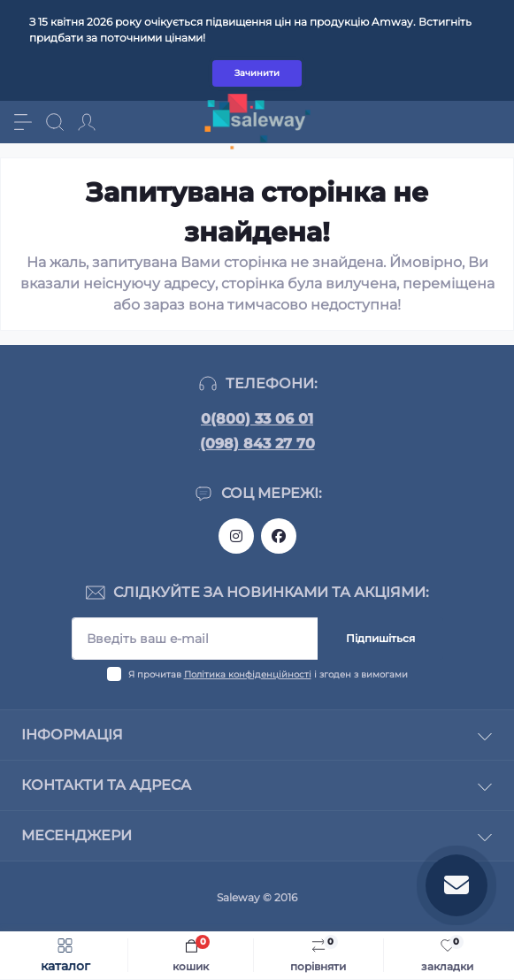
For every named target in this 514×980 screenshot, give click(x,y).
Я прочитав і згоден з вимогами (268, 674)
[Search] (55, 122)
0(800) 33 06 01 (257, 419)
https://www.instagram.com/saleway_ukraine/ (236, 536)
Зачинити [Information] (257, 73)
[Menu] (23, 122)
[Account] (87, 122)
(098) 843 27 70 (257, 444)
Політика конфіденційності (248, 674)
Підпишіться (380, 638)
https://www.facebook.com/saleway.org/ (279, 536)
